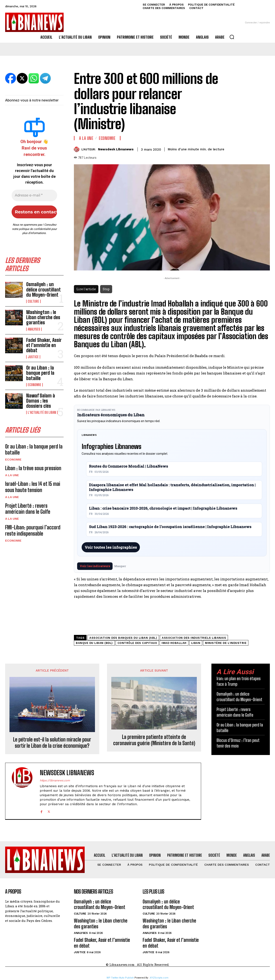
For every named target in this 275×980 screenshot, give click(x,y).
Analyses (34, 329)
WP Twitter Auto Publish (120, 978)
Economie (34, 385)
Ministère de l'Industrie (226, 643)
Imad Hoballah (174, 643)
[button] (232, 37)
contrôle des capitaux (137, 643)
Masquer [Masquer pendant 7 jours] (120, 566)
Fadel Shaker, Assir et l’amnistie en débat (44, 345)
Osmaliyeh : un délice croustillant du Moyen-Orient (44, 289)
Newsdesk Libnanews (116, 149)
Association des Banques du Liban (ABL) (123, 638)
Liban (196, 643)
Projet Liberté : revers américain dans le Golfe (28, 509)
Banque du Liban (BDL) (94, 643)
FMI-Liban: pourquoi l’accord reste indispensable (33, 530)
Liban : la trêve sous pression (33, 468)
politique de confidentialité (35, 229)
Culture (33, 301)
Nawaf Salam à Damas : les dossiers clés (41, 401)
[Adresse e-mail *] (34, 195)
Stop (106, 289)
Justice (33, 357)
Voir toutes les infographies (111, 547)
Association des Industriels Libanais (194, 638)
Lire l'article (86, 289)
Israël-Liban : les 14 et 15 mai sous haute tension (33, 487)
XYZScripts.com (159, 978)
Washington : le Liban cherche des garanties (43, 317)
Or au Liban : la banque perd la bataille (40, 373)
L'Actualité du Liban (42, 412)
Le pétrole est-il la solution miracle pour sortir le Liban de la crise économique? (52, 743)
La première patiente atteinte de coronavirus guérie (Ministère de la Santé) (154, 740)
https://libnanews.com (55, 780)
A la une (12, 475)
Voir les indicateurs (95, 566)
